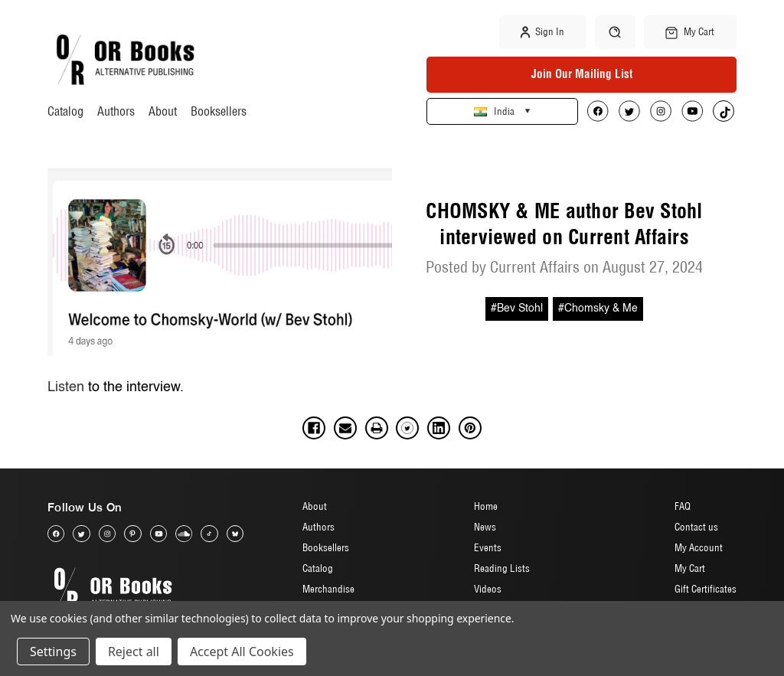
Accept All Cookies (242, 652)
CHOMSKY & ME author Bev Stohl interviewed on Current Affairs (564, 224)
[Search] (615, 32)
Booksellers (219, 111)
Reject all (134, 652)
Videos (488, 589)
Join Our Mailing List (582, 74)
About (163, 111)
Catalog (65, 111)
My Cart (690, 568)
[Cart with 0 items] (691, 32)
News (485, 527)
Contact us (696, 527)
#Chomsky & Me (598, 309)
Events (488, 547)
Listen (66, 387)
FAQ (683, 506)
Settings (53, 652)
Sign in (542, 32)
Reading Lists (502, 568)
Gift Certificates (706, 589)
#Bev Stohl (517, 309)
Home (486, 506)
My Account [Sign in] (699, 547)
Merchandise (328, 589)
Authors (116, 111)
